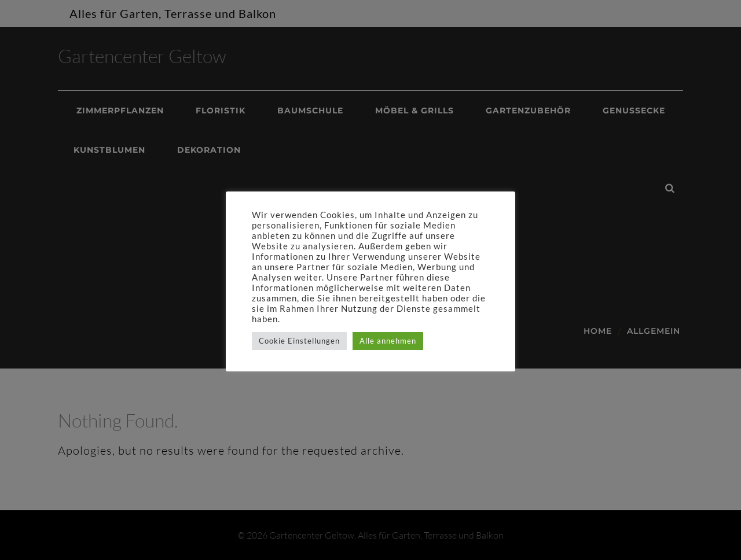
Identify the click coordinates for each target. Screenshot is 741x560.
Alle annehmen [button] (388, 341)
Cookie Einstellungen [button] (299, 341)
